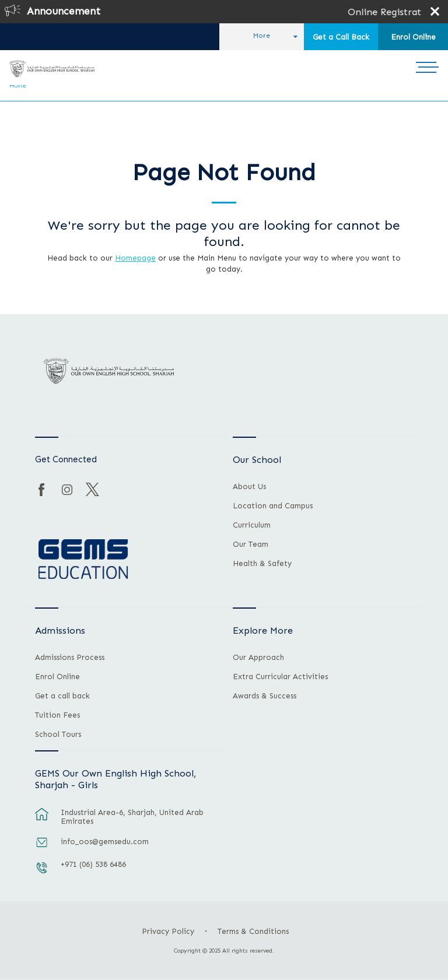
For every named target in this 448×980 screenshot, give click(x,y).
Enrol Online (413, 37)
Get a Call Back (341, 37)
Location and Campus (273, 506)
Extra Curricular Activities (280, 677)
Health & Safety (262, 564)
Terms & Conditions (253, 931)
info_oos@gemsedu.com (105, 842)
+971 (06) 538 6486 (93, 864)
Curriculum (252, 525)
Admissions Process (70, 658)
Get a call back (62, 696)
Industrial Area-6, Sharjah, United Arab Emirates (132, 817)
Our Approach (258, 658)
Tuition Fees (57, 715)
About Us (249, 487)
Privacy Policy (168, 931)
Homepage (135, 258)
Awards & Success (265, 696)
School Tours (58, 735)
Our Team (251, 545)
